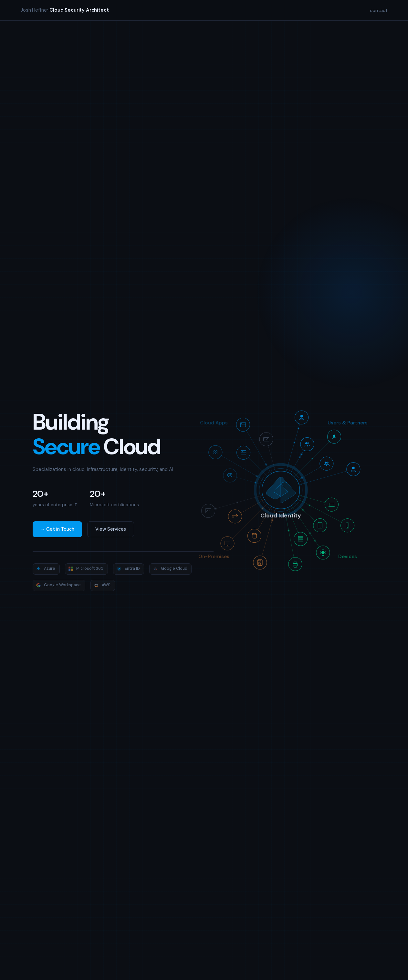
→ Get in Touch (57, 529)
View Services (111, 529)
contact (379, 10)
